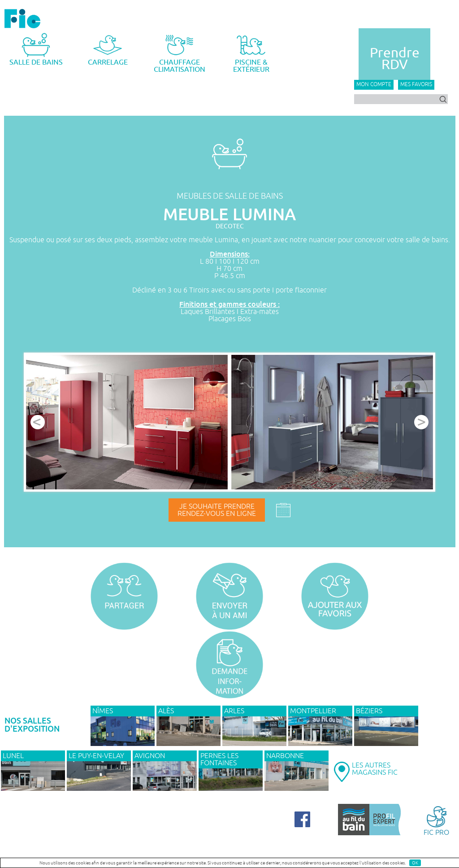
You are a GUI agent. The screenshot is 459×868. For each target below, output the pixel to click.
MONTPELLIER (313, 711)
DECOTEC (230, 226)
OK (415, 863)
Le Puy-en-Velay (96, 756)
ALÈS (166, 711)
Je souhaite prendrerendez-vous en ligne (217, 510)
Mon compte (374, 85)
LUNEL (13, 756)
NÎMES (103, 711)
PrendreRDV (395, 59)
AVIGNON (150, 756)
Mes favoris (416, 85)
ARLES (234, 711)
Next (421, 422)
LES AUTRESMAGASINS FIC (375, 769)
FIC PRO (436, 820)
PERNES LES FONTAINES (219, 759)
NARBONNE (285, 756)
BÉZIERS (369, 711)
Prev (38, 422)
